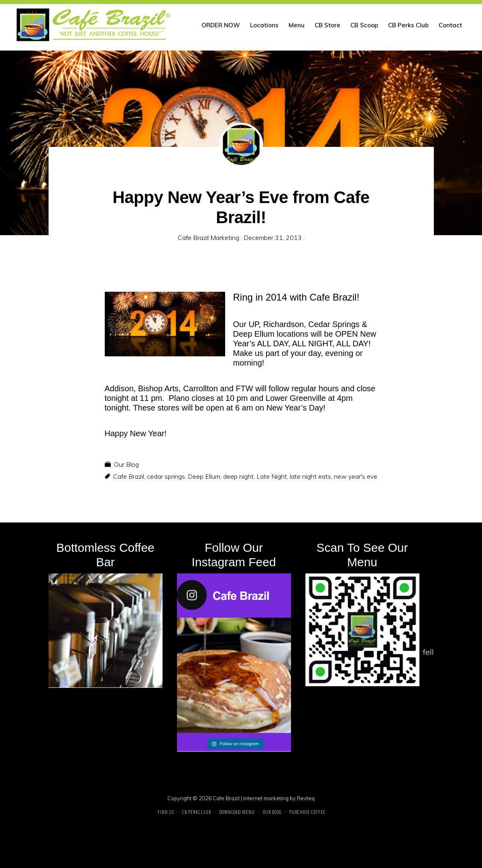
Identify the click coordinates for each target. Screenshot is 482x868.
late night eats (310, 476)
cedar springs (166, 476)
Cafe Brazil (129, 476)
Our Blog (126, 464)
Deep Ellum (204, 476)
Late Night (272, 476)
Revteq (306, 798)
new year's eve (356, 476)
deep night (238, 476)
